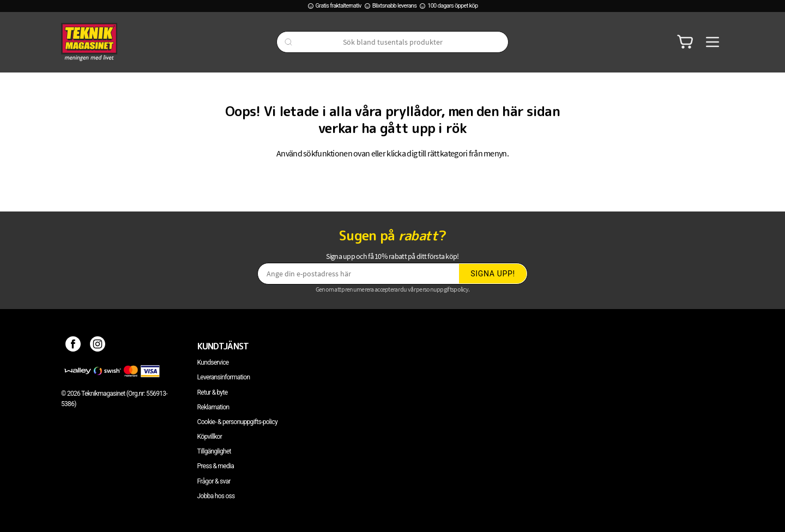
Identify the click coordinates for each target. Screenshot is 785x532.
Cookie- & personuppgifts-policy (237, 422)
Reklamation (213, 407)
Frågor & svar (214, 481)
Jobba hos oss (216, 496)
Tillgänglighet (214, 451)
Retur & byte (213, 392)
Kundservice (213, 362)
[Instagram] (98, 346)
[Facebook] (73, 346)
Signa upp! (493, 274)
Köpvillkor (210, 437)
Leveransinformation (224, 377)
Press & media (216, 466)
